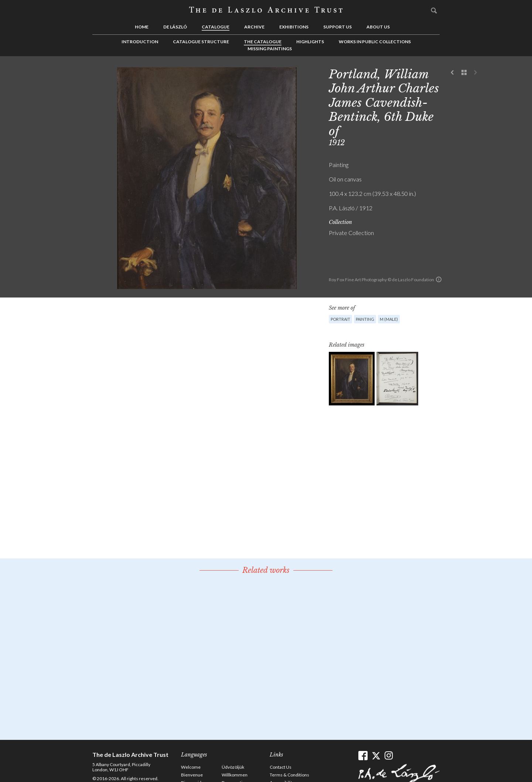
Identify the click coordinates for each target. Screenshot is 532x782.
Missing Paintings (270, 49)
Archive (254, 27)
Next (475, 73)
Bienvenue (192, 775)
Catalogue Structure (201, 42)
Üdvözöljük (233, 767)
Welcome (191, 767)
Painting (365, 319)
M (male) (389, 319)
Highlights (310, 42)
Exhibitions (294, 27)
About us (378, 27)
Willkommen (235, 775)
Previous (453, 73)
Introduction (140, 42)
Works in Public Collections (375, 42)
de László (175, 27)
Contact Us (281, 767)
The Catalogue (263, 42)
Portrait (340, 319)
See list (464, 73)
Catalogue (216, 27)
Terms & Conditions (289, 775)
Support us (337, 27)
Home (142, 27)
